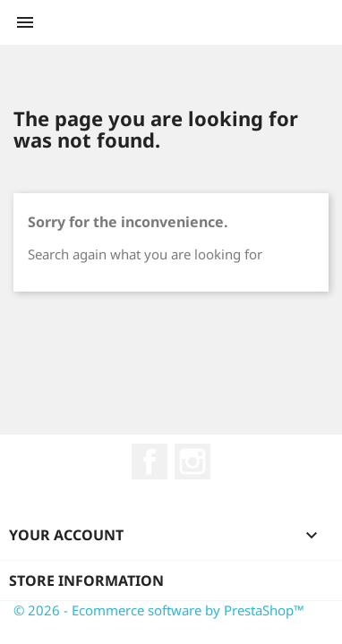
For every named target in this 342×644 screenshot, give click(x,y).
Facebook (150, 462)
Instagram (192, 462)
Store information (86, 580)
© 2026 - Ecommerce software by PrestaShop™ (159, 610)
